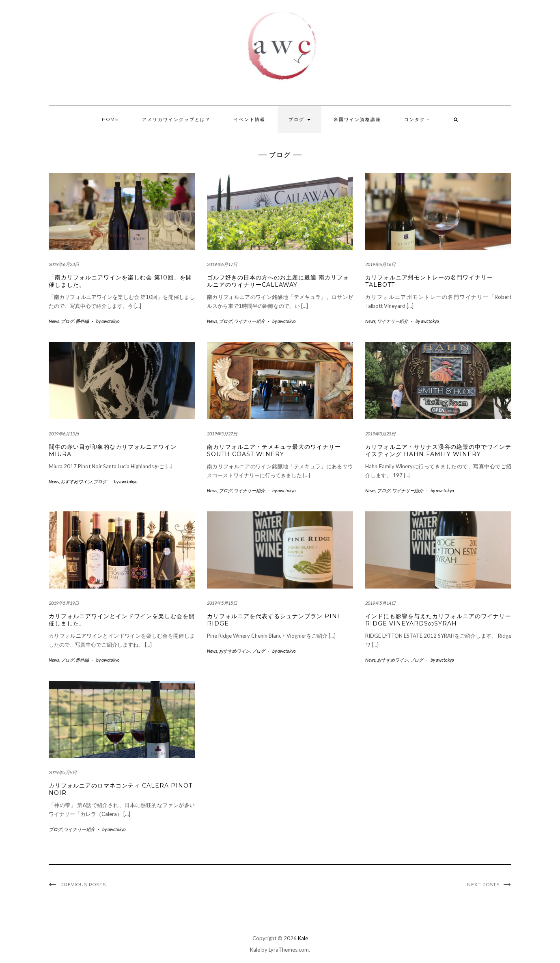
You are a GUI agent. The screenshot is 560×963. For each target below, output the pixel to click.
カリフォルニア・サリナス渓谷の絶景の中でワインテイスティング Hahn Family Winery (438, 450)
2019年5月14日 (380, 603)
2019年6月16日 (380, 264)
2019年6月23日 (64, 264)
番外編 (82, 321)
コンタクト (417, 119)
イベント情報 (250, 119)
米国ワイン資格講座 (357, 119)
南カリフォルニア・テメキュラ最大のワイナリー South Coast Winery (274, 450)
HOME (110, 119)
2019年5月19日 (64, 603)
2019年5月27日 (222, 434)
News (54, 321)
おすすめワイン (76, 481)
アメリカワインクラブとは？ (176, 119)
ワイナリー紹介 (249, 321)
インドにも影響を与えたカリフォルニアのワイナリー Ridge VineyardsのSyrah (438, 620)
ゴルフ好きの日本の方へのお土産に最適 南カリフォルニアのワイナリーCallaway (278, 281)
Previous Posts (83, 885)
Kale (303, 938)
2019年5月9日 (63, 772)
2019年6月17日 (222, 264)
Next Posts (483, 885)
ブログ (299, 119)
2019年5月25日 (380, 434)
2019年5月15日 (222, 603)
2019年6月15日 (64, 434)
